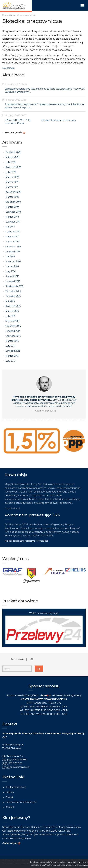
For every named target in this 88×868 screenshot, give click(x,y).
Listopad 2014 (13, 331)
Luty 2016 (11, 271)
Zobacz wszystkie (12, 133)
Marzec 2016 (12, 266)
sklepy (78, 695)
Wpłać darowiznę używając (44, 628)
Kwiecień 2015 (13, 306)
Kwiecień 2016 (13, 261)
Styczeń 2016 (12, 276)
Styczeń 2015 (12, 321)
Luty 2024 (11, 172)
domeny (58, 695)
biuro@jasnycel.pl (20, 767)
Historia (10, 792)
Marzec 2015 (12, 311)
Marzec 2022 (12, 182)
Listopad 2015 (13, 281)
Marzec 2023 (12, 177)
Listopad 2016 (13, 252)
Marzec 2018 (12, 217)
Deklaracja (8, 68)
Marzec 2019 (12, 207)
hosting (68, 695)
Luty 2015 (10, 316)
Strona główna (9, 15)
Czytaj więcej (12, 508)
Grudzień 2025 (13, 152)
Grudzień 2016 (13, 247)
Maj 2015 (10, 301)
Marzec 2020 (12, 197)
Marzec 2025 (12, 157)
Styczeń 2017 (12, 242)
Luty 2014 (11, 346)
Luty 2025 (11, 162)
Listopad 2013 (13, 351)
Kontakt (10, 807)
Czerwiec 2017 (13, 222)
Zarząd (9, 797)
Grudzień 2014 (13, 326)
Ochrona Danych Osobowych (21, 802)
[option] (13, 572)
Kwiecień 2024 (13, 167)
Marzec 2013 (12, 356)
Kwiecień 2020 (13, 192)
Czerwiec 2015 (13, 296)
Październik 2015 (14, 286)
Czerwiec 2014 (13, 336)
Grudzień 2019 (13, 202)
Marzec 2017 (12, 237)
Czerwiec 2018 (13, 212)
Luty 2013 (10, 361)
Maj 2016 (10, 256)
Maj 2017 (10, 227)
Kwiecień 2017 (13, 232)
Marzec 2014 (12, 341)
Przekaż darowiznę (16, 787)
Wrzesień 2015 (13, 291)
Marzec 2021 (12, 187)
